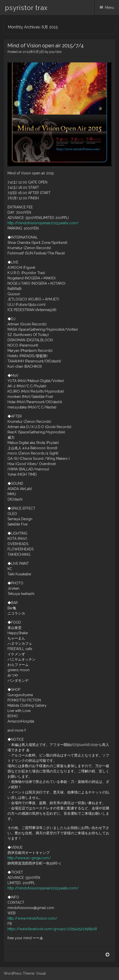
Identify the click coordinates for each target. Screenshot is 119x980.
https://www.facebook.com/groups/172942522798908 (52, 929)
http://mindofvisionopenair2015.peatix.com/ (43, 223)
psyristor (55, 52)
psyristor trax (26, 8)
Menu (109, 8)
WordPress (13, 973)
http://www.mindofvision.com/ (32, 918)
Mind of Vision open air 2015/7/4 (46, 46)
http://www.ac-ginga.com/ (29, 858)
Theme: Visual (34, 973)
